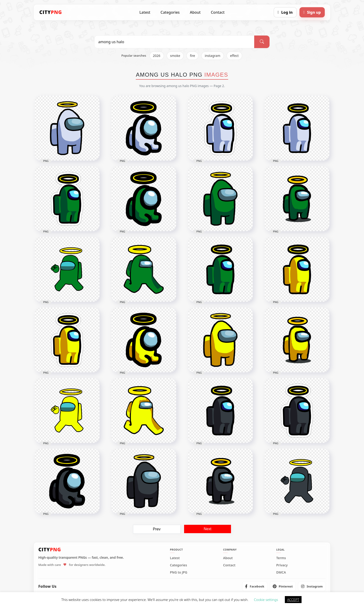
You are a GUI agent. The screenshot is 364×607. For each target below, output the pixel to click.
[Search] (262, 42)
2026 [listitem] (157, 56)
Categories (170, 12)
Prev (157, 529)
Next (208, 529)
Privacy (282, 565)
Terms (281, 558)
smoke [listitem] (175, 56)
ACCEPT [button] (293, 600)
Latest (145, 12)
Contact (218, 12)
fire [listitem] (192, 56)
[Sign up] (312, 12)
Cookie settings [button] (266, 600)
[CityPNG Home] (51, 12)
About (195, 12)
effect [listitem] (234, 56)
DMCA (281, 572)
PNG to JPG (179, 572)
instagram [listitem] (213, 56)
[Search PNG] (174, 42)
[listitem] (255, 586)
